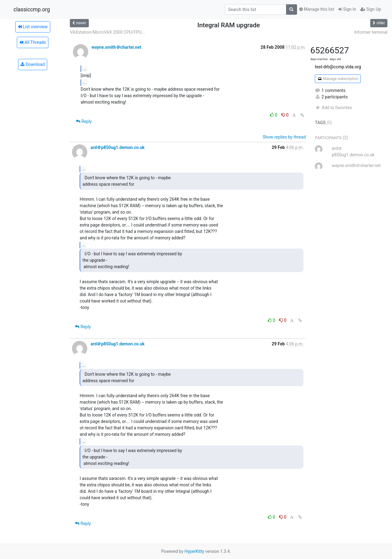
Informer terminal (371, 32)
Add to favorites (333, 108)
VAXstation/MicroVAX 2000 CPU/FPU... (107, 32)
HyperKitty (194, 551)
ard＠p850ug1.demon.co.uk (118, 147)
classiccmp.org (32, 10)
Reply (84, 121)
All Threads (32, 42)
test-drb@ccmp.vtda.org (338, 67)
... (84, 68)
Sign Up (371, 9)
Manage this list (317, 9)
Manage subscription (338, 79)
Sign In (347, 9)
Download (33, 64)
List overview (33, 27)
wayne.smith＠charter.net (116, 47)
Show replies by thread (284, 137)
